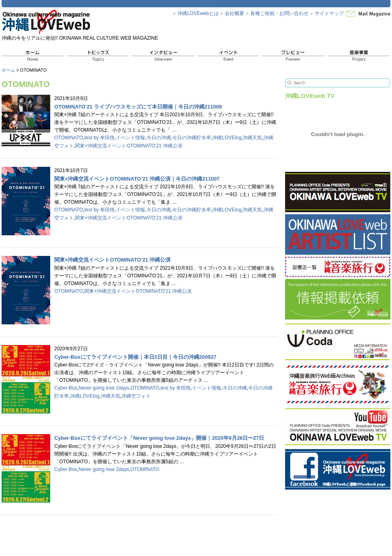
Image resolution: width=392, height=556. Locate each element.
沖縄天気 (252, 138)
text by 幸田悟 (99, 138)
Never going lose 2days (104, 388)
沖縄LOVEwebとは (198, 13)
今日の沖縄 (159, 138)
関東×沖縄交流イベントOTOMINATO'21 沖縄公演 (129, 146)
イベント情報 (130, 138)
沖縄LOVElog (227, 138)
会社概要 (234, 13)
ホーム (8, 70)
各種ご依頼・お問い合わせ (279, 13)
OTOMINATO (69, 138)
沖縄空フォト (136, 396)
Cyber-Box (66, 388)
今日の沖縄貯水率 (192, 138)
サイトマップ (329, 13)
